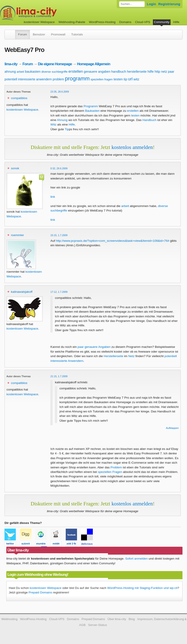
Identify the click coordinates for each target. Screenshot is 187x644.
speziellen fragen (102, 79)
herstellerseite (137, 72)
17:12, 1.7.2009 (59, 292)
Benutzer (39, 34)
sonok (15, 168)
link (53, 197)
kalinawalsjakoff (22, 292)
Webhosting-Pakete (72, 22)
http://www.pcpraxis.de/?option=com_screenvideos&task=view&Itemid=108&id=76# (113, 241)
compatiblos (19, 98)
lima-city (11, 64)
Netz (131, 356)
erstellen (76, 71)
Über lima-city (117, 619)
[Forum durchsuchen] (132, 4)
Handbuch (150, 120)
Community (162, 22)
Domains (125, 22)
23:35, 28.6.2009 (60, 92)
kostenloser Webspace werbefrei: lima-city (45, 13)
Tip (67, 129)
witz (136, 79)
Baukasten (92, 111)
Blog (132, 619)
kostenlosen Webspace (22, 110)
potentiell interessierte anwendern (28, 79)
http (157, 71)
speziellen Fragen (110, 472)
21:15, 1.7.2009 (59, 376)
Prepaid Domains (40, 592)
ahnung (10, 71)
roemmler (18, 235)
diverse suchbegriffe (54, 72)
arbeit (20, 72)
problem (58, 79)
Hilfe (176, 22)
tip (125, 79)
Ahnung (62, 120)
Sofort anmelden (136, 559)
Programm (91, 106)
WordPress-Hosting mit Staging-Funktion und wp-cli (142, 588)
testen (118, 79)
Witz (53, 124)
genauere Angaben (97, 347)
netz (164, 72)
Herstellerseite (113, 356)
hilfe (151, 71)
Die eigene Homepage (55, 64)
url (130, 79)
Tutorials (77, 34)
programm (77, 78)
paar (171, 72)
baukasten (33, 71)
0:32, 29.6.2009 (59, 168)
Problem (116, 467)
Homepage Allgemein (94, 64)
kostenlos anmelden (132, 147)
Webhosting (9, 619)
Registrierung (169, 4)
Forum (22, 34)
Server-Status (97, 625)
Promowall (58, 34)
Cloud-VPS (143, 22)
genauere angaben (97, 72)
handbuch (119, 71)
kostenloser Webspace (39, 22)
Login (151, 4)
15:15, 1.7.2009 (59, 235)
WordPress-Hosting (102, 22)
